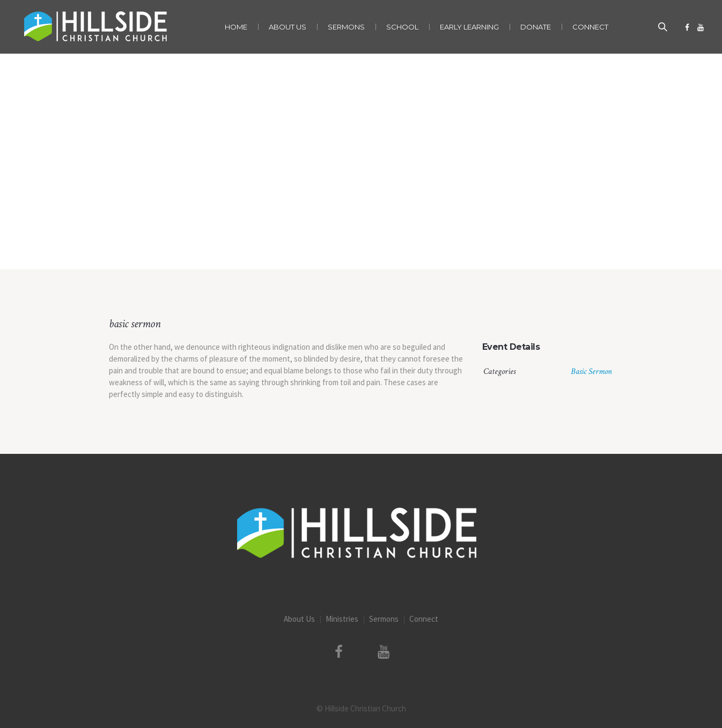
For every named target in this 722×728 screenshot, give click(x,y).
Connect (424, 619)
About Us (299, 619)
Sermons (384, 619)
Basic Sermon (591, 372)
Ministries (342, 619)
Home (324, 247)
